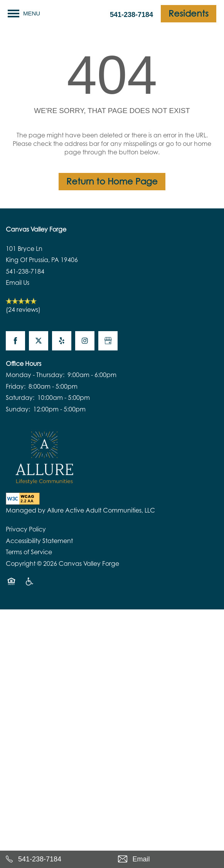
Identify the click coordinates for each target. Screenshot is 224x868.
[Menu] (24, 14)
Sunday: (18, 409)
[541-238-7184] (56, 859)
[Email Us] (168, 859)
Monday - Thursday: (35, 375)
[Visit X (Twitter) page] (39, 341)
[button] (189, 14)
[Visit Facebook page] (15, 341)
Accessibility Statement (39, 541)
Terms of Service (29, 552)
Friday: (16, 386)
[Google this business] (108, 341)
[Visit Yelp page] (62, 341)
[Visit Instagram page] (85, 341)
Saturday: (20, 398)
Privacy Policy (26, 529)
